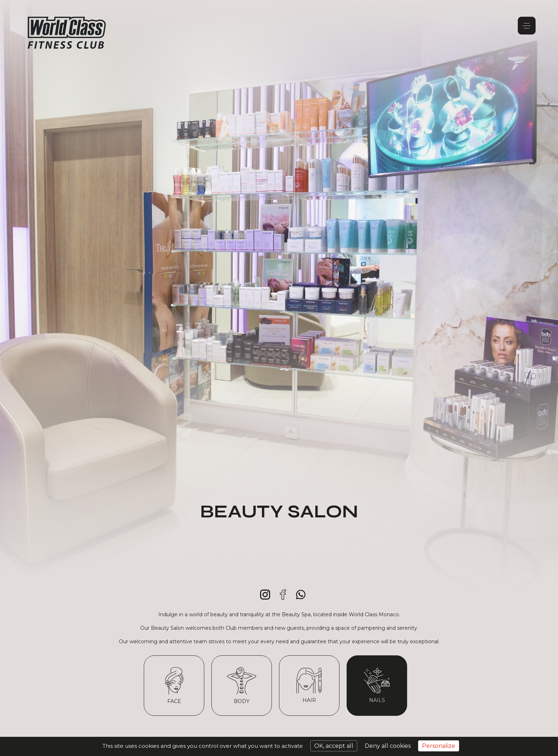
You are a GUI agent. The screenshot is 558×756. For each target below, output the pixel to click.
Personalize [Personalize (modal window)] (439, 746)
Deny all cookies (388, 746)
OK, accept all (334, 746)
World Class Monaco (67, 33)
